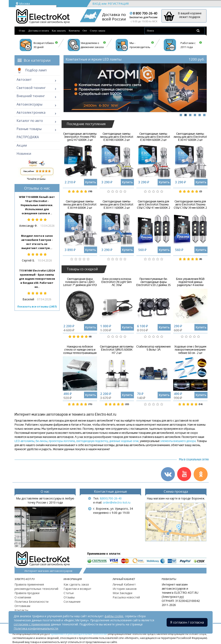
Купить (91, 182)
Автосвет (24, 80)
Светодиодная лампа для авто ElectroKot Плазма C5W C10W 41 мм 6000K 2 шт (154, 206)
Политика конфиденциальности (36, 628)
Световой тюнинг (31, 88)
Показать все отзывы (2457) (37, 306)
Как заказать (59, 31)
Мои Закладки (122, 593)
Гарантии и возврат (77, 589)
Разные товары (29, 129)
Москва (23, 4)
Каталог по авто (30, 121)
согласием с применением (32, 624)
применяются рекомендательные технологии (79, 634)
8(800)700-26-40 (111, 498)
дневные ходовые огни (124, 441)
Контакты (74, 31)
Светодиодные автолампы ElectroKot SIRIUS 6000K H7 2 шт (117, 350)
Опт (85, 31)
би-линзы (42, 441)
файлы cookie (114, 616)
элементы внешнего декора (178, 441)
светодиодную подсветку (92, 441)
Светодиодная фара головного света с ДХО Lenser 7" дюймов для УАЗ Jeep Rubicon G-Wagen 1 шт (80, 284)
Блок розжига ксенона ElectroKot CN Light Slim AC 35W (117, 282)
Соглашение (72, 602)
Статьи (69, 593)
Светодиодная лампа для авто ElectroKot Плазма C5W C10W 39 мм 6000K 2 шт (190, 206)
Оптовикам (22, 606)
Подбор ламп (32, 71)
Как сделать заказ (76, 584)
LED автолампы (24, 441)
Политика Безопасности (31, 602)
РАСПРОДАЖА (28, 137)
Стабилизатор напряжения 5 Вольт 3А (153, 348)
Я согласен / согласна (187, 622)
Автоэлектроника (31, 112)
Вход (96, 4)
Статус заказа (98, 31)
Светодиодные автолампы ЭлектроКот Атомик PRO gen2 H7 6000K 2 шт (80, 137)
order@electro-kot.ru (117, 502)
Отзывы (69, 597)
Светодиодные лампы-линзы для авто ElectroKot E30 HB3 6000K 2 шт (117, 137)
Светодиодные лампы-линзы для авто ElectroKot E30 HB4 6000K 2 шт (153, 137)
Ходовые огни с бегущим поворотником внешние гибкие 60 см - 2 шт (190, 350)
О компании (23, 597)
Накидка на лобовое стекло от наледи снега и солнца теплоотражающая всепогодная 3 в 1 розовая (80, 351)
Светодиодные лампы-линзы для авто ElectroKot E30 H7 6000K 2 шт (190, 137)
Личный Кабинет (124, 584)
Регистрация (118, 4)
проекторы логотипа (62, 441)
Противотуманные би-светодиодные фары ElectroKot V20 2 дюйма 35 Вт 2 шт (154, 284)
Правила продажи (27, 593)
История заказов (125, 589)
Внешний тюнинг (31, 96)
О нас (22, 31)
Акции (22, 145)
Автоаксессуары (29, 104)
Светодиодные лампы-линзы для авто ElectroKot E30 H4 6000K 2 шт (80, 205)
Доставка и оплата (39, 31)
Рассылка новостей (126, 597)
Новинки (24, 154)
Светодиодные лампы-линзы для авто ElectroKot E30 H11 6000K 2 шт (117, 205)
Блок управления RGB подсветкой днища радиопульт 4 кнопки (190, 282)
